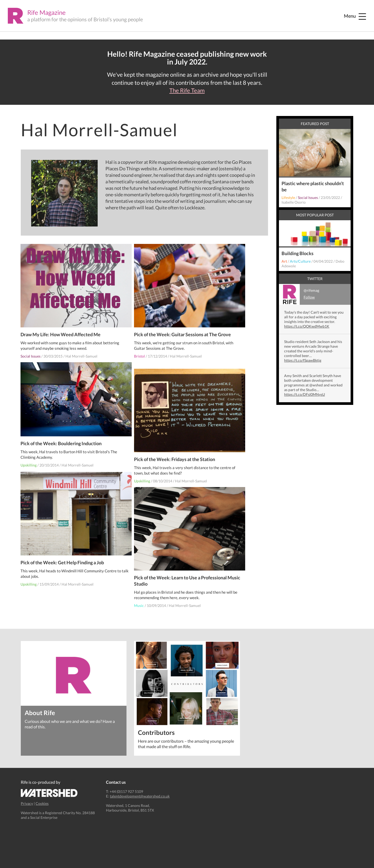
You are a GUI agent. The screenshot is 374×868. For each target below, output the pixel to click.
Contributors (156, 732)
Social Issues (31, 352)
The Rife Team (187, 90)
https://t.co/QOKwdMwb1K (307, 326)
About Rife (40, 712)
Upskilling (29, 461)
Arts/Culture (300, 261)
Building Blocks (298, 253)
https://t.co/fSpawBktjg (303, 360)
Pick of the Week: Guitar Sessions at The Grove (183, 330)
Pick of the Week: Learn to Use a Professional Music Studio (181, 576)
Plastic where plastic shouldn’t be (313, 186)
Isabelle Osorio (294, 202)
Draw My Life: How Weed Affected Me (61, 330)
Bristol (140, 352)
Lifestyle (288, 197)
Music (139, 601)
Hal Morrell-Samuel (82, 352)
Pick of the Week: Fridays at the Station (175, 455)
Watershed (49, 793)
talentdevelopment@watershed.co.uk (140, 796)
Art (284, 261)
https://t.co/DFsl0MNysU (305, 394)
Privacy (27, 803)
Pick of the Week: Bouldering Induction (61, 439)
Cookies (42, 803)
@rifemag (299, 294)
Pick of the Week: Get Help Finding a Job (62, 558)
